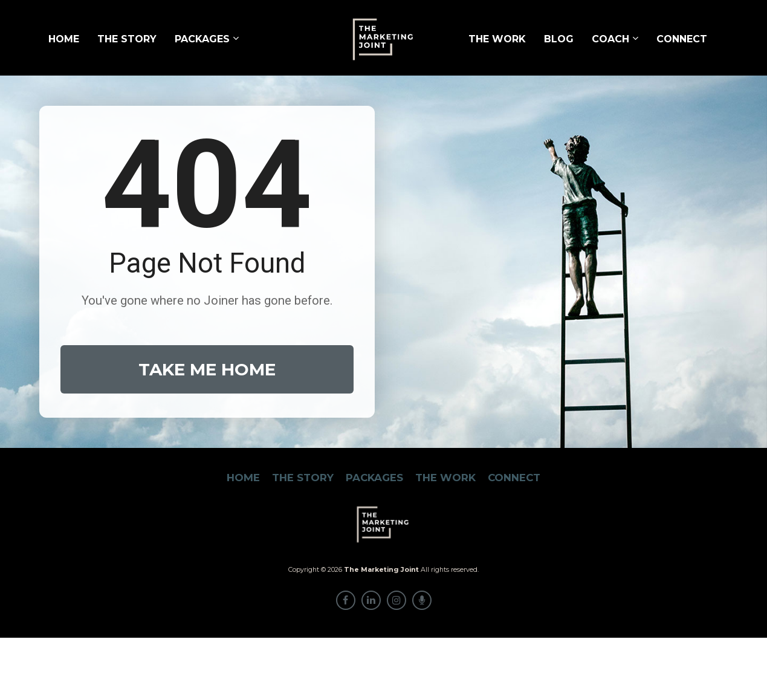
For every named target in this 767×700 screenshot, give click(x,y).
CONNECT (682, 39)
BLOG (559, 39)
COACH (610, 39)
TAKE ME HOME (207, 401)
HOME (64, 39)
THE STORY (127, 39)
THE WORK (497, 39)
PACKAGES (202, 39)
